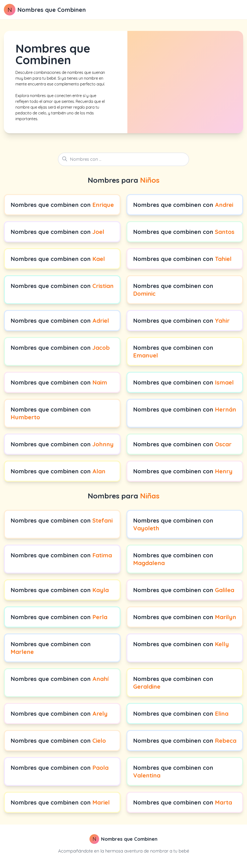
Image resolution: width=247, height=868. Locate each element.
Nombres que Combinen (52, 10)
